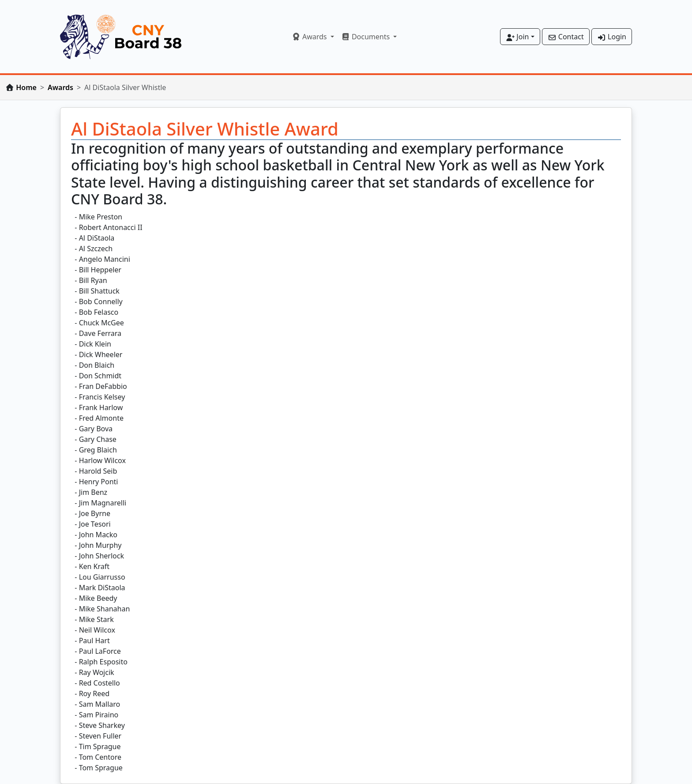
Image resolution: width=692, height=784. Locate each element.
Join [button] (517, 37)
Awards (60, 87)
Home (26, 87)
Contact (566, 37)
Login (612, 37)
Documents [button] (367, 37)
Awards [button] (310, 37)
